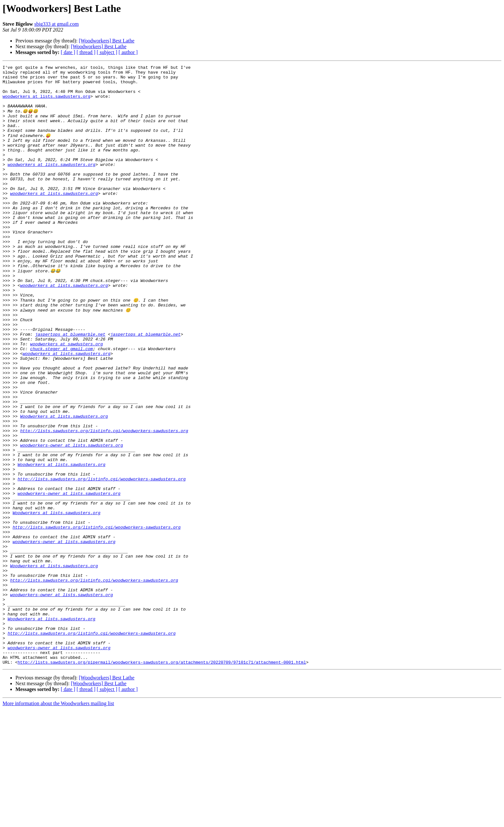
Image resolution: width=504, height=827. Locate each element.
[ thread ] (86, 52)
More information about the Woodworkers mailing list (58, 821)
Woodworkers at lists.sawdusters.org (64, 485)
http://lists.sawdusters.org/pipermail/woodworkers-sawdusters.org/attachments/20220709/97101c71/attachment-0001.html (162, 780)
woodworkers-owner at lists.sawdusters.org (72, 520)
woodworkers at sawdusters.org (67, 398)
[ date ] (68, 52)
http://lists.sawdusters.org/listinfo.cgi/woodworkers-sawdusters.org (104, 502)
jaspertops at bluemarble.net (70, 386)
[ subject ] (107, 52)
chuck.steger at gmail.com (62, 404)
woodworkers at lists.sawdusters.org (46, 103)
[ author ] (128, 52)
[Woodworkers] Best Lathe (107, 41)
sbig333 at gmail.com (57, 24)
